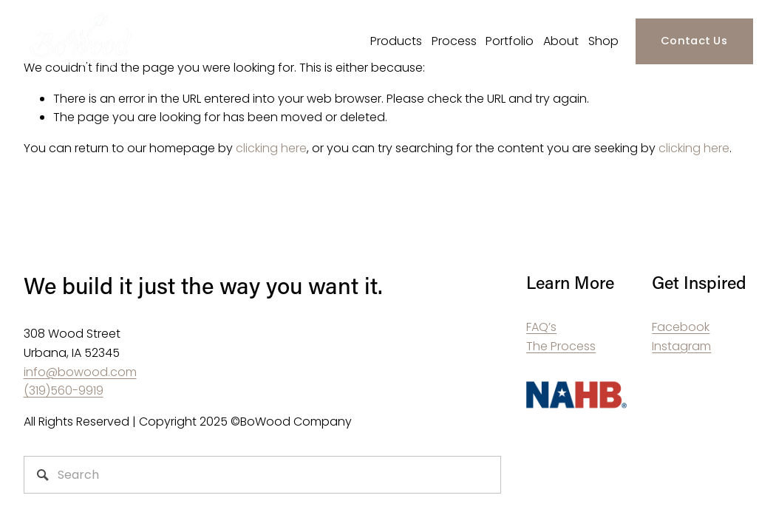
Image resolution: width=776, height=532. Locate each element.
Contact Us (694, 41)
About (561, 41)
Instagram (681, 346)
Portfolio (510, 41)
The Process (561, 346)
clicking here (271, 148)
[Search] (263, 475)
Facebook (681, 327)
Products (396, 41)
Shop (603, 41)
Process (454, 41)
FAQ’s (541, 327)
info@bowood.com (80, 372)
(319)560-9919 (64, 391)
